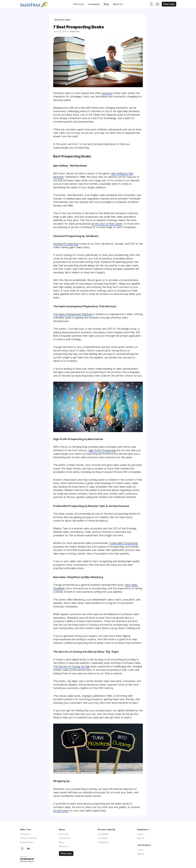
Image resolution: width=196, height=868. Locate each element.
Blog (106, 4)
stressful (107, 93)
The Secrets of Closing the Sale (72, 666)
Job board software (27, 862)
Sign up (141, 838)
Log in (140, 834)
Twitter (22, 849)
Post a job (169, 4)
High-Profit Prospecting (102, 450)
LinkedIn (28, 849)
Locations (103, 838)
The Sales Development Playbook (73, 314)
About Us (118, 4)
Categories (103, 842)
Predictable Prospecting (124, 543)
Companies (94, 4)
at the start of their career (107, 224)
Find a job (79, 4)
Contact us (25, 834)
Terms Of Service (28, 838)
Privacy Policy (27, 842)
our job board (61, 811)
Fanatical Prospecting (66, 244)
